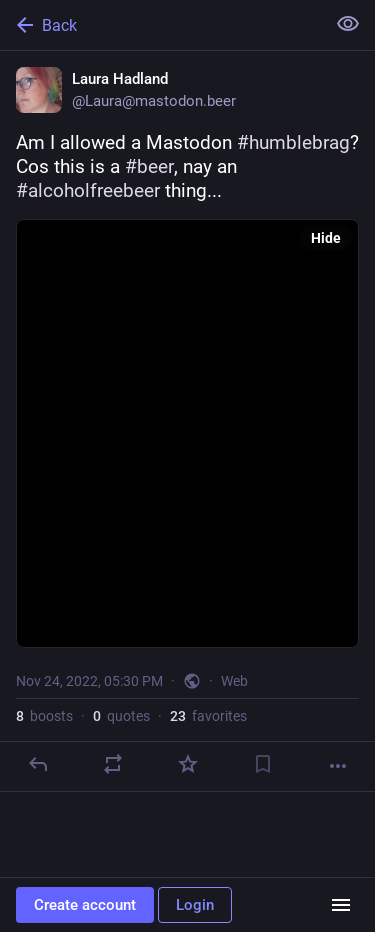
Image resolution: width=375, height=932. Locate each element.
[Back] (160, 25)
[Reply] (38, 764)
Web (234, 681)
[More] (338, 766)
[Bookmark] (263, 764)
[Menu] (341, 905)
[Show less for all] (348, 24)
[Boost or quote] (113, 764)
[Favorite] (188, 764)
